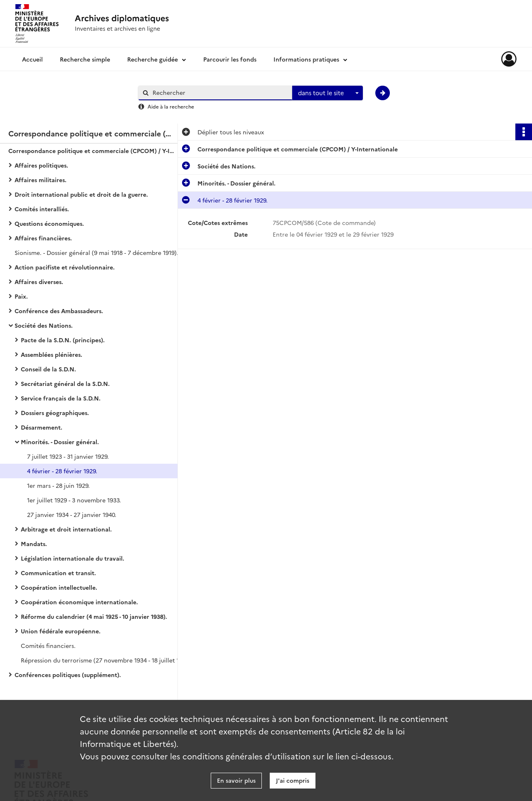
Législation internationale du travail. (73, 558)
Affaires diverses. (39, 282)
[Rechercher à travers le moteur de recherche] (219, 93)
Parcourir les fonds (230, 59)
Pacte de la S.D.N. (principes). (63, 340)
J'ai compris (293, 780)
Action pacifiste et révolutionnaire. (65, 267)
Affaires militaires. (41, 180)
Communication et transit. (58, 573)
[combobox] (328, 93)
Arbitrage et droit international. (66, 529)
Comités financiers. (48, 645)
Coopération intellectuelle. (59, 587)
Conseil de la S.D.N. (48, 369)
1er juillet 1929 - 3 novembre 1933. (74, 500)
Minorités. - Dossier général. (60, 442)
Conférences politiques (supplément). (68, 675)
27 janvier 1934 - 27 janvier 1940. (72, 514)
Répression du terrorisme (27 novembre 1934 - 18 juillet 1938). (104, 660)
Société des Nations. (44, 325)
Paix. (21, 296)
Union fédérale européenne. (61, 631)
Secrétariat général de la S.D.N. (65, 383)
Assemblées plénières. (52, 354)
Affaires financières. (43, 238)
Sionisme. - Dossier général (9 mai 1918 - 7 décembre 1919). (96, 252)
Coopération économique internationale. (79, 602)
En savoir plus (236, 780)
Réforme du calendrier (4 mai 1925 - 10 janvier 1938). (94, 616)
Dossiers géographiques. (55, 413)
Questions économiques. (49, 223)
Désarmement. (42, 427)
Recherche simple (85, 59)
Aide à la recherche (171, 106)
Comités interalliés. (42, 209)
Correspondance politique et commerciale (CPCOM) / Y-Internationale (91, 151)
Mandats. (34, 544)
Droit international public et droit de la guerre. (81, 194)
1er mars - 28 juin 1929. (58, 485)
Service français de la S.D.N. (61, 398)
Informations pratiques (306, 59)
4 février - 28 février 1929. (62, 471)
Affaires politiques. (41, 165)
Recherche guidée (153, 59)
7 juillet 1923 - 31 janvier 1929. (68, 456)
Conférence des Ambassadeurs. (59, 311)
